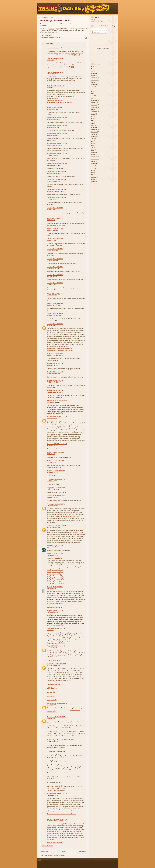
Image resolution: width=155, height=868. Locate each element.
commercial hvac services (56, 821)
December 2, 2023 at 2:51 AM (56, 190)
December (94, 78)
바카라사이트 (51, 489)
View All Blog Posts (98, 22)
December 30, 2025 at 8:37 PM (57, 819)
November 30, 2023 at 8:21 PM (57, 134)
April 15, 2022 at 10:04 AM (55, 58)
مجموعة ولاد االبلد (52, 665)
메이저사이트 (76, 55)
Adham (49, 719)
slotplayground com (54, 191)
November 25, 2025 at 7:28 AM (57, 793)
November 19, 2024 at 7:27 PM (57, 416)
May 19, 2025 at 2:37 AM (55, 545)
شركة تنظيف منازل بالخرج (55, 574)
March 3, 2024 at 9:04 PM (55, 283)
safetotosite (51, 109)
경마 (72, 67)
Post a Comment (48, 846)
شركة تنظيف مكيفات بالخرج (55, 413)
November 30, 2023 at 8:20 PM (57, 118)
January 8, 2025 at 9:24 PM (56, 461)
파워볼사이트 (51, 497)
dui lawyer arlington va (55, 607)
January (93, 75)
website (52, 29)
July (92, 89)
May (92, 69)
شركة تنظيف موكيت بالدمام (55, 582)
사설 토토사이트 (52, 374)
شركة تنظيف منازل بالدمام (55, 572)
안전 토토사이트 (52, 295)
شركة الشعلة (59, 558)
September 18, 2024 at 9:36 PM (57, 400)
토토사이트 (72, 81)
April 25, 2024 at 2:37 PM (55, 353)
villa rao (50, 325)
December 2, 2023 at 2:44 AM (56, 172)
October (93, 82)
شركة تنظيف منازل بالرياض (55, 570)
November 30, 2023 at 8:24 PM (57, 164)
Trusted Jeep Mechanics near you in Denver (62, 814)
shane (49, 88)
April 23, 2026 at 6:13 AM (55, 843)
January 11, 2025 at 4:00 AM (56, 471)
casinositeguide (52, 145)
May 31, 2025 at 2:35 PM (55, 553)
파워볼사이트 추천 (53, 382)
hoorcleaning (51, 402)
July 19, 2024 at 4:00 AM (55, 372)
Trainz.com (96, 20)
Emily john (50, 588)
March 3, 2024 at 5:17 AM (55, 249)
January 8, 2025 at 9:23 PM (56, 452)
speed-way (50, 630)
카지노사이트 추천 (53, 315)
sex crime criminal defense (65, 517)
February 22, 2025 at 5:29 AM (56, 526)
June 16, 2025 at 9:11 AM (55, 587)
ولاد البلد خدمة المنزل (53, 684)
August (93, 87)
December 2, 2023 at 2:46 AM (56, 180)
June (92, 66)
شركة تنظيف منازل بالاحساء (58, 653)
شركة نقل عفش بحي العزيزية (56, 643)
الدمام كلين (50, 612)
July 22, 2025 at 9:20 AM (55, 610)
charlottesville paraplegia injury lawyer (60, 348)
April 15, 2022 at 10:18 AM (55, 86)
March (92, 98)
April (92, 71)
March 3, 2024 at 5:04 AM (55, 208)
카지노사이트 (51, 220)
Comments (96, 32)
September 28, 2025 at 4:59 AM (57, 703)
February (93, 73)
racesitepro (51, 60)
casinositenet (51, 119)
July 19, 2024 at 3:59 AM (55, 364)
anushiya (50, 705)
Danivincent (51, 506)
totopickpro (51, 74)
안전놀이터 (50, 155)
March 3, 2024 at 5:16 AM (55, 228)
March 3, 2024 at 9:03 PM (55, 259)
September (94, 84)
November (94, 80)
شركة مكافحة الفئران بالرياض (56, 790)
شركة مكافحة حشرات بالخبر (55, 625)
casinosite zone (52, 181)
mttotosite (50, 135)
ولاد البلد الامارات (52, 688)
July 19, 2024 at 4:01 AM (55, 391)
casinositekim (52, 127)
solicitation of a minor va (55, 421)
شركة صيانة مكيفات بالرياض (55, 584)
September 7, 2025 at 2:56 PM (57, 664)
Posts (94, 29)
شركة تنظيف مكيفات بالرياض (56, 576)
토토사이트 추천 (52, 305)
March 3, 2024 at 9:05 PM (55, 314)
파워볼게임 (50, 285)
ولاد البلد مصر (51, 696)
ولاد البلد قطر (51, 692)
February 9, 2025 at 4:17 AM (56, 479)
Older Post (83, 851)
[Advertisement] (81, 863)
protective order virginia (55, 100)
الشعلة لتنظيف (51, 547)
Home (64, 851)
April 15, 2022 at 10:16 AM (55, 72)
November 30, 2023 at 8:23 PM (57, 153)
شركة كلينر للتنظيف (53, 392)
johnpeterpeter (52, 527)
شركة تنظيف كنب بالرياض (55, 397)
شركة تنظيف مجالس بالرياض (56, 578)
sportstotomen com (53, 173)
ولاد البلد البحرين (52, 700)
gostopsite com (52, 165)
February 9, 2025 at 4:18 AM (56, 496)
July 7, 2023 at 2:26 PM (54, 108)
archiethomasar (52, 418)
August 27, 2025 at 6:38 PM (56, 646)
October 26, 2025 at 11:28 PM (56, 717)
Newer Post (45, 851)
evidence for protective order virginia (59, 102)
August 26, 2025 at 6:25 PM (56, 628)
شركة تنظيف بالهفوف (53, 661)
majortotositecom (53, 48)
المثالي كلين (51, 648)
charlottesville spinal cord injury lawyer (60, 350)
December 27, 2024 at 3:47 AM (57, 444)
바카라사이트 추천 (53, 355)
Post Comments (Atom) (57, 855)
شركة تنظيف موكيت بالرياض (55, 580)
